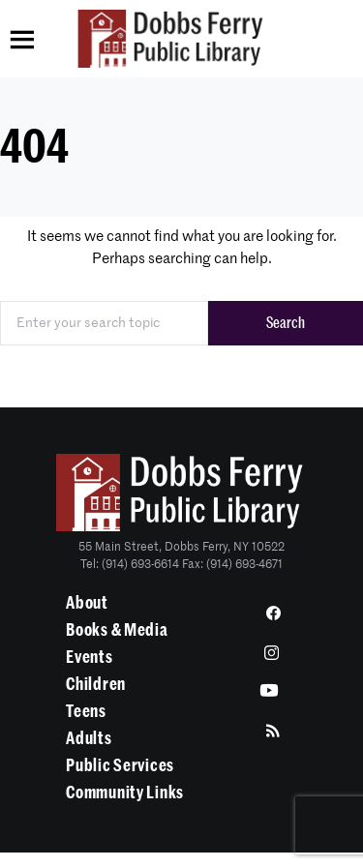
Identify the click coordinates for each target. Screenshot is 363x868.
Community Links (125, 793)
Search (286, 323)
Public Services (120, 765)
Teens (86, 711)
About (87, 603)
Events (89, 657)
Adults (89, 738)
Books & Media (117, 630)
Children (96, 684)
